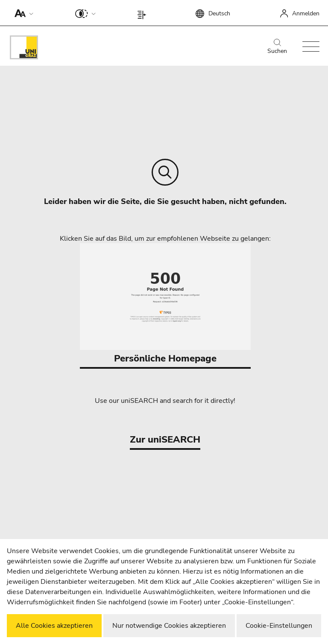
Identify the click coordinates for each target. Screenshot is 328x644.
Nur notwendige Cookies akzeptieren (169, 626)
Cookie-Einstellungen (279, 626)
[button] (22, 13)
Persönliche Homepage (165, 304)
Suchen (277, 47)
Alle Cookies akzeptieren (54, 626)
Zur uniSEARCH (165, 440)
